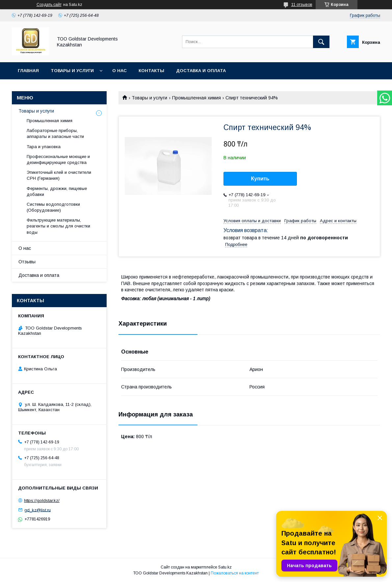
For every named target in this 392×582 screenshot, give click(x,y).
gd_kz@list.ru (38, 510)
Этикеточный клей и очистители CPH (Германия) (59, 175)
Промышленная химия (196, 98)
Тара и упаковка (44, 147)
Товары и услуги (72, 71)
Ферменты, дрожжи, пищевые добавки (57, 191)
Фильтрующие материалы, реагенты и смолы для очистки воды (58, 226)
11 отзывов (302, 5)
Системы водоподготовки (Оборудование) (53, 207)
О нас (119, 71)
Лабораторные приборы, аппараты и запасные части (55, 133)
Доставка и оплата (201, 71)
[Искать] (321, 42)
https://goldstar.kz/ (42, 501)
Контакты (151, 71)
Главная (28, 71)
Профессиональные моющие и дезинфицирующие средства (58, 159)
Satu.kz (225, 567)
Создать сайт (49, 5)
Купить (260, 179)
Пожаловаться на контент (235, 573)
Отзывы (27, 262)
